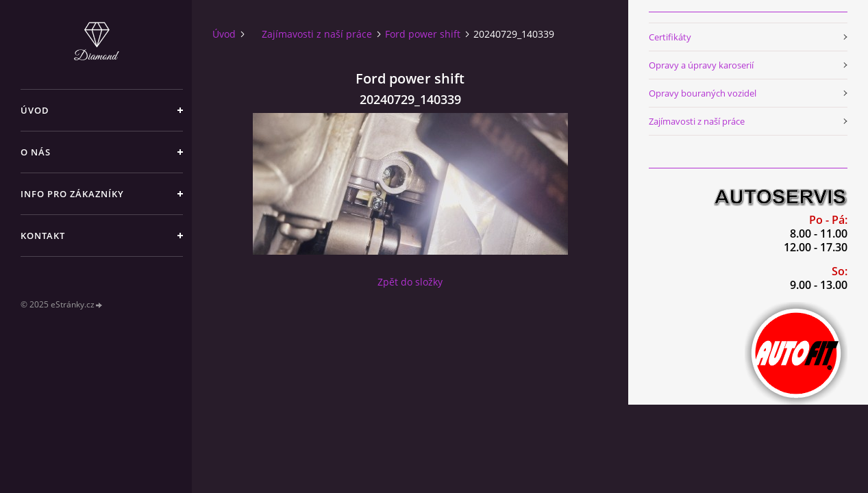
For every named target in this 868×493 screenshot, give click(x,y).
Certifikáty (670, 37)
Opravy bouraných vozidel (703, 93)
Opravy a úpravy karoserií (701, 65)
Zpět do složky (410, 282)
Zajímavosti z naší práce (317, 34)
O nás (36, 152)
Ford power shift (423, 34)
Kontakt (43, 236)
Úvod (35, 110)
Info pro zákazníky (72, 194)
